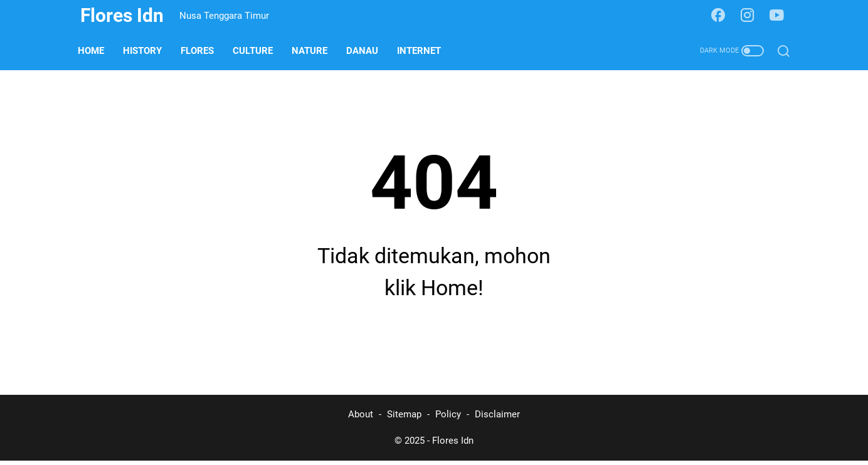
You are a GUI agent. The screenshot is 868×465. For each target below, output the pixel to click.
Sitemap (404, 419)
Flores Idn (122, 15)
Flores (200, 51)
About (361, 419)
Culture (255, 51)
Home (93, 51)
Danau (365, 51)
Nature (312, 51)
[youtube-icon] (778, 16)
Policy (448, 419)
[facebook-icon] (719, 16)
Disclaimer (497, 419)
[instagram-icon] (749, 16)
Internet (421, 51)
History (145, 51)
